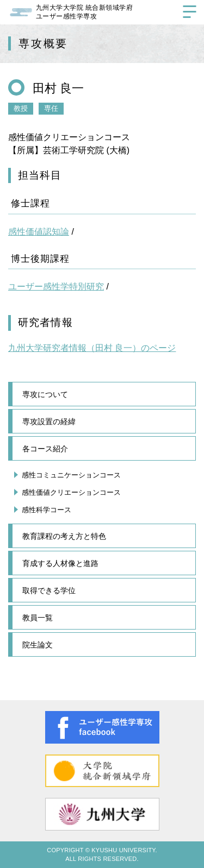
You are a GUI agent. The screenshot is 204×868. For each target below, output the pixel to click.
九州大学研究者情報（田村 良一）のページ (92, 348)
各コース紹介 (45, 449)
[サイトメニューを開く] (189, 14)
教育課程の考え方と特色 (64, 536)
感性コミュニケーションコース (71, 475)
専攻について (45, 394)
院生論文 (38, 645)
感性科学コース (47, 510)
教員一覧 (38, 618)
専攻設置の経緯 (49, 422)
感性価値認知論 (39, 232)
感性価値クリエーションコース (71, 492)
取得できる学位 (49, 590)
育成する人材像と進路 (60, 563)
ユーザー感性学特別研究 (56, 287)
